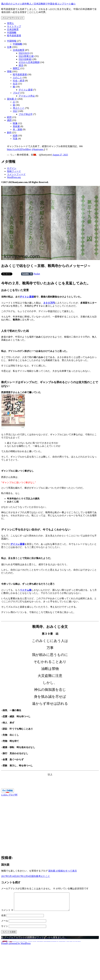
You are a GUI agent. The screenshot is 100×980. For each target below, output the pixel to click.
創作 (9, 132)
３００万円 (49, 303)
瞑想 (9, 117)
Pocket (37, 274)
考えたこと (19, 108)
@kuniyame (38, 149)
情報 (9, 71)
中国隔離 (12, 32)
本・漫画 (17, 129)
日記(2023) (24, 53)
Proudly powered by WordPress (16, 947)
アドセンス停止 (27, 96)
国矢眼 (35, 876)
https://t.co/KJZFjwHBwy (19, 149)
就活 (21, 65)
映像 (15, 123)
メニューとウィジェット (13, 18)
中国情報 (12, 41)
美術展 (16, 126)
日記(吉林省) (25, 59)
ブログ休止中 (26, 114)
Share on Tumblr (27, 274)
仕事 (9, 47)
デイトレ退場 (26, 90)
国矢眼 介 (12, 99)
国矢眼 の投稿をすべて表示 (63, 871)
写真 (15, 139)
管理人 (10, 23)
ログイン (12, 168)
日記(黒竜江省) (26, 56)
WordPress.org (14, 177)
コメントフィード (16, 174)
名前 (3, 919)
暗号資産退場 (14, 36)
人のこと (17, 78)
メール (5, 924)
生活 (15, 84)
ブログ (16, 93)
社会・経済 (19, 81)
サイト (5, 930)
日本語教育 (13, 29)
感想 (9, 120)
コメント (7, 914)
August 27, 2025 (60, 155)
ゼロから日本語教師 (29, 62)
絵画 (15, 136)
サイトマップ (14, 26)
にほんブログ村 (9, 795)
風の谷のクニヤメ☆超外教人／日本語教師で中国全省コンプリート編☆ (38, 4)
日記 (15, 111)
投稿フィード (14, 171)
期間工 (16, 68)
